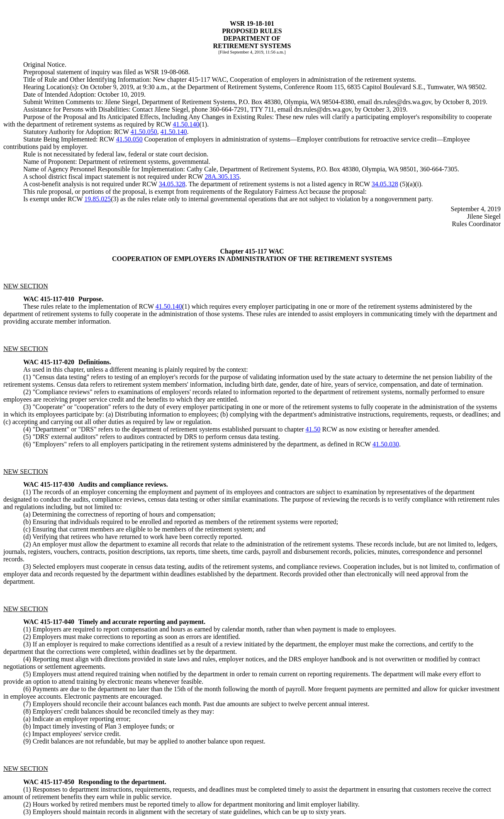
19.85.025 (97, 199)
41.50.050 (144, 132)
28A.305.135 (222, 177)
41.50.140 (186, 124)
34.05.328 (172, 184)
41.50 (313, 429)
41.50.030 (386, 444)
